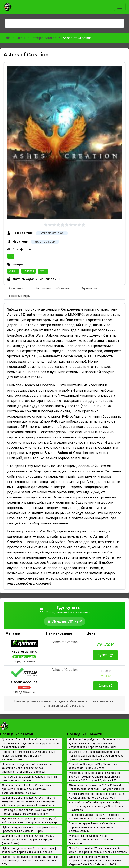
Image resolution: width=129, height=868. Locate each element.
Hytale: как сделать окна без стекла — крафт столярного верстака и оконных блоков (30, 850)
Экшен (13, 271)
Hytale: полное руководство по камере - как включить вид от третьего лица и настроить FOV (30, 861)
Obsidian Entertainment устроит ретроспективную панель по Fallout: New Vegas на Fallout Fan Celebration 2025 (95, 861)
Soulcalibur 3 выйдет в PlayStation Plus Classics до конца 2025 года (93, 766)
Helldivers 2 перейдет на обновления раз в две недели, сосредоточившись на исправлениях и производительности (96, 743)
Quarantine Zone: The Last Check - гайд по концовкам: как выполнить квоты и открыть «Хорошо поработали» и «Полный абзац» (29, 801)
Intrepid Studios (44, 38)
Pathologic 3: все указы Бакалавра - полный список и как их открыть (29, 778)
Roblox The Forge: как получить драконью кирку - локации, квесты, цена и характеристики (29, 756)
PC (11, 256)
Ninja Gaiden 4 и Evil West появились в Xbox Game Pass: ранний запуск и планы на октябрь (98, 850)
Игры (21, 38)
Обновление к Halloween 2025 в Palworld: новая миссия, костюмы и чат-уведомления (97, 787)
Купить (105, 655)
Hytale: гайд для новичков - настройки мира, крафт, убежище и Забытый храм (30, 829)
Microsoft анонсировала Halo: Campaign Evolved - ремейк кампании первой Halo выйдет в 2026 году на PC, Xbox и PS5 (95, 777)
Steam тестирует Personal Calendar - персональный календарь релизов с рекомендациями (92, 827)
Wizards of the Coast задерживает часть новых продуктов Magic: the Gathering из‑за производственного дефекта (96, 756)
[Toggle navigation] (120, 7)
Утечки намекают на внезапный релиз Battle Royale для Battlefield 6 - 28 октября (96, 796)
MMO (43, 271)
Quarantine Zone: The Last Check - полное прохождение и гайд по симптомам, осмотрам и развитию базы (28, 789)
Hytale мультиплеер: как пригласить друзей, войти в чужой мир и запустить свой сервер (29, 820)
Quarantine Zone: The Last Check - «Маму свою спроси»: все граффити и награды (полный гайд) (28, 840)
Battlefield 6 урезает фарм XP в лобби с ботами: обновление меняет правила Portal (96, 817)
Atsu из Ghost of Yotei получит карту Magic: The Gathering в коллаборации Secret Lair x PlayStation (96, 806)
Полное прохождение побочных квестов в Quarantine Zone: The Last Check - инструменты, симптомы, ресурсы (29, 768)
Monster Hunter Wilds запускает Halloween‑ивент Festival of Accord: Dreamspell (91, 840)
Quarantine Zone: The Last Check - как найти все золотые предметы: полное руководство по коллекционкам (30, 743)
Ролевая (28, 271)
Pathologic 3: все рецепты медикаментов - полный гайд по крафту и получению (29, 812)
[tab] (16, 288)
